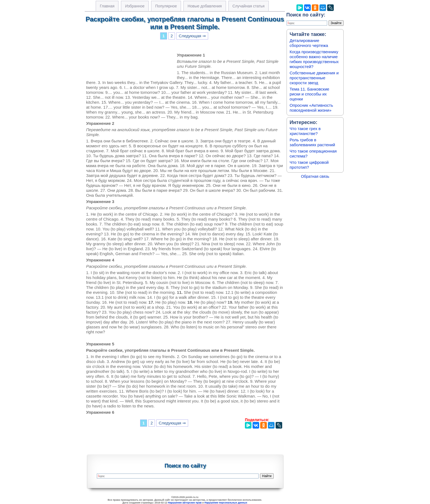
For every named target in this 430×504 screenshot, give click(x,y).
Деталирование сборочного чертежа (309, 43)
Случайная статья (249, 6)
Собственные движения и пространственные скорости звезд (314, 78)
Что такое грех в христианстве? (305, 131)
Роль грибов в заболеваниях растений (312, 142)
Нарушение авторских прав (185, 503)
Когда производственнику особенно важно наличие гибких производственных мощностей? (314, 59)
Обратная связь (315, 176)
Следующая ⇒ (192, 36)
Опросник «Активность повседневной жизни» (311, 108)
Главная (107, 6)
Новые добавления (205, 6)
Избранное (135, 6)
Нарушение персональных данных (226, 503)
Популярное (166, 6)
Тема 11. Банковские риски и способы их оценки (309, 94)
